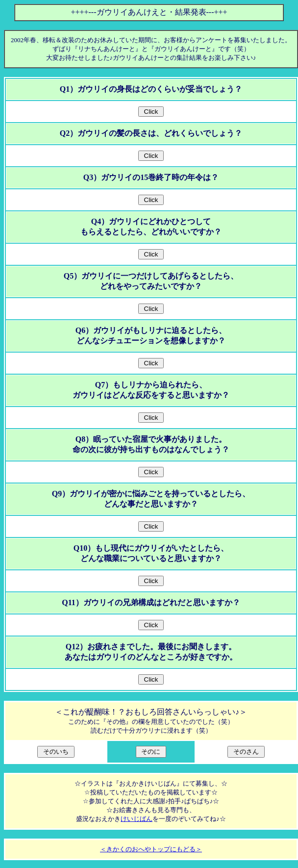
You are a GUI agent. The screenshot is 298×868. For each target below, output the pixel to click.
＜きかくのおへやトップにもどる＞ (151, 849)
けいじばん (137, 819)
